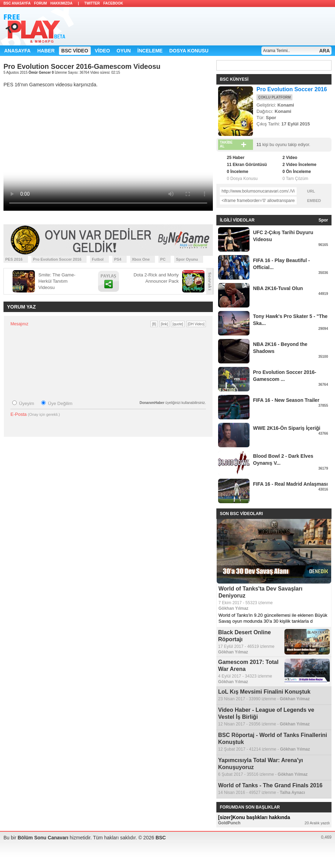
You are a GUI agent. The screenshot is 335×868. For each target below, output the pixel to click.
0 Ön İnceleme (296, 172)
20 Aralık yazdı (317, 823)
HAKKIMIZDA (61, 3)
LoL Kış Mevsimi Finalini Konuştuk (264, 692)
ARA (325, 51)
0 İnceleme (237, 172)
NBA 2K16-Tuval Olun (278, 288)
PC (163, 259)
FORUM (41, 3)
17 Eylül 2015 (296, 124)
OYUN (124, 51)
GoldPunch (229, 823)
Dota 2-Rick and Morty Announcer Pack (156, 278)
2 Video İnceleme (299, 165)
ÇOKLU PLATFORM (274, 97)
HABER (46, 51)
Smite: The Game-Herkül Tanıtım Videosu (57, 281)
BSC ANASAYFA (17, 3)
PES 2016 (14, 259)
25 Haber (236, 158)
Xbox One (141, 259)
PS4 (118, 259)
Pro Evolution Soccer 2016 (57, 259)
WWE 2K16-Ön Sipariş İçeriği (287, 428)
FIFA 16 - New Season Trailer (286, 400)
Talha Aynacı (292, 793)
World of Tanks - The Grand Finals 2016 (270, 785)
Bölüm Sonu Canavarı (43, 838)
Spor (271, 118)
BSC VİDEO (75, 51)
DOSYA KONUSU (189, 51)
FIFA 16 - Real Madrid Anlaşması (290, 484)
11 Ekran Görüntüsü (247, 165)
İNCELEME (150, 51)
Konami (286, 105)
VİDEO (103, 51)
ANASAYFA (17, 51)
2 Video (290, 158)
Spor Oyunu (187, 259)
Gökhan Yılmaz (233, 608)
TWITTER (92, 3)
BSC (161, 838)
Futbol (98, 259)
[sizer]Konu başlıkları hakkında (254, 817)
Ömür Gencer (40, 73)
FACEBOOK (113, 3)
